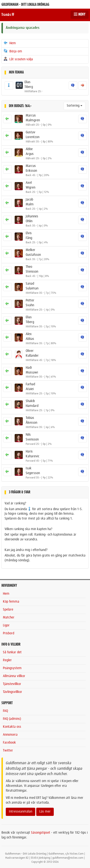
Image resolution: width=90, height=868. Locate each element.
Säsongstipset (41, 833)
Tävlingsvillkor (12, 692)
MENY (80, 14)
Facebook (9, 743)
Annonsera (10, 735)
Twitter (8, 751)
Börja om (13, 51)
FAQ (5, 711)
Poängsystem (12, 668)
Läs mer (45, 812)
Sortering (75, 106)
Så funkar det (12, 652)
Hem (9, 43)
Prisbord (9, 633)
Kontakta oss (12, 727)
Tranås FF (8, 15)
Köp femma (11, 602)
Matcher (9, 617)
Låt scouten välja (18, 59)
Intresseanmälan (21, 812)
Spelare (8, 610)
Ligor (6, 625)
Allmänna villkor (14, 676)
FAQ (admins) (12, 719)
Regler (7, 660)
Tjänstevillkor (12, 684)
